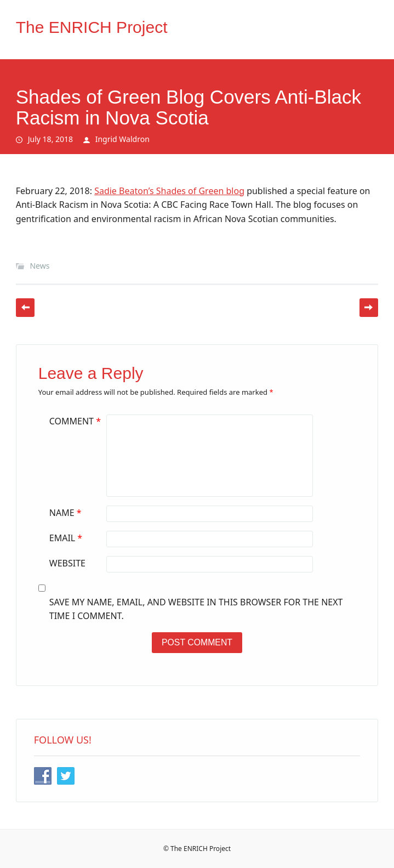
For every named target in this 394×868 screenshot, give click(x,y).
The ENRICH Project (92, 27)
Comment (76, 421)
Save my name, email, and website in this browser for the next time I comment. (196, 609)
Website (67, 563)
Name (67, 513)
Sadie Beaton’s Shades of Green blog (169, 191)
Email (67, 538)
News (39, 266)
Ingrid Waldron (122, 139)
